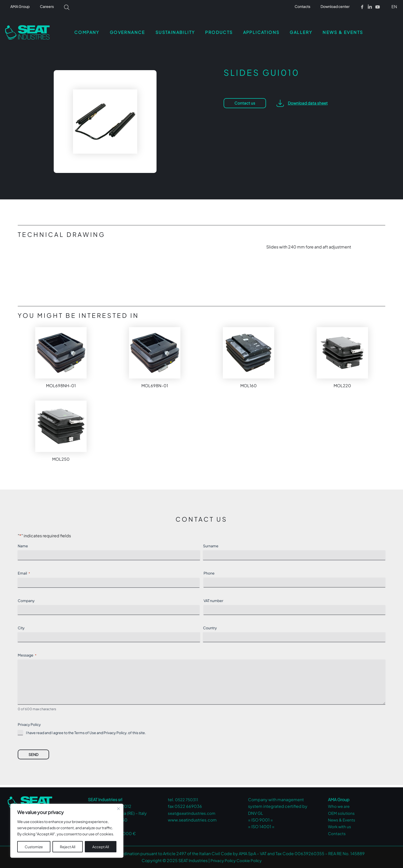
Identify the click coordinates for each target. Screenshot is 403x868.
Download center (337, 6)
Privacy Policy (115, 735)
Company (26, 598)
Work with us (340, 827)
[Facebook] (362, 7)
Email (24, 571)
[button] (393, 6)
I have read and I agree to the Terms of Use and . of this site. (86, 735)
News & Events (342, 820)
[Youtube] (378, 7)
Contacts (307, 6)
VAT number (213, 598)
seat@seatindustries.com (193, 813)
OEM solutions (342, 813)
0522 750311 (188, 800)
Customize (34, 847)
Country (210, 626)
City (21, 626)
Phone (209, 571)
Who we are (339, 806)
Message (27, 653)
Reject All (68, 847)
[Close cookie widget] (118, 809)
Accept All (101, 847)
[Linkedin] (370, 7)
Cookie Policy (250, 860)
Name (23, 544)
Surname (211, 544)
